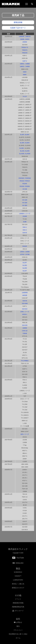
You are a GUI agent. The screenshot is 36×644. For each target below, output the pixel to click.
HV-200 (25, 203)
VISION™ (18, 576)
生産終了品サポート (18, 28)
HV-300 (25, 205)
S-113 (25, 96)
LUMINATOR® (18, 580)
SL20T (25, 271)
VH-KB (25, 189)
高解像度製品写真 (18, 607)
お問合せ (18, 622)
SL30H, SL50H (25, 143)
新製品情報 (18, 22)
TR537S (25, 50)
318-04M (25, 303)
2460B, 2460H (25, 39)
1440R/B (25, 293)
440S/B (25, 295)
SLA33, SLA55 (25, 151)
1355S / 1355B (25, 252)
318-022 (25, 309)
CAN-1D (25, 331)
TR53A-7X (25, 47)
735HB (25, 333)
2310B (25, 216)
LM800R (22, 36)
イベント (18, 599)
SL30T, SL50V (25, 135)
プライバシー (18, 630)
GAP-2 (25, 61)
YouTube (20, 558)
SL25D (25, 265)
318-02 (25, 233)
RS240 (25, 184)
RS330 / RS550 (25, 186)
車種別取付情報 (18, 603)
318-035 (25, 325)
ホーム (18, 638)
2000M (25, 42)
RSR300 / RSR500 (25, 178)
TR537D (25, 53)
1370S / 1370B (25, 254)
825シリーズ (25, 434)
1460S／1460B (25, 66)
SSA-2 (25, 230)
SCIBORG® (18, 572)
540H (25, 72)
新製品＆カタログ (18, 588)
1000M (25, 328)
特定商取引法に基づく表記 (18, 634)
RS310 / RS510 (25, 181)
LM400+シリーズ (25, 214)
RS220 (25, 246)
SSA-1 (25, 227)
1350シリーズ (25, 312)
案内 (18, 626)
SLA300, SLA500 (25, 154)
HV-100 (25, 200)
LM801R (28, 36)
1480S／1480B (25, 64)
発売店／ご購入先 (18, 584)
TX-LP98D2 (25, 361)
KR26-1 (25, 314)
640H (25, 75)
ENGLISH (18, 563)
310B (25, 222)
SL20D (25, 268)
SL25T (25, 263)
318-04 (25, 301)
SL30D (22, 148)
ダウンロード (18, 611)
